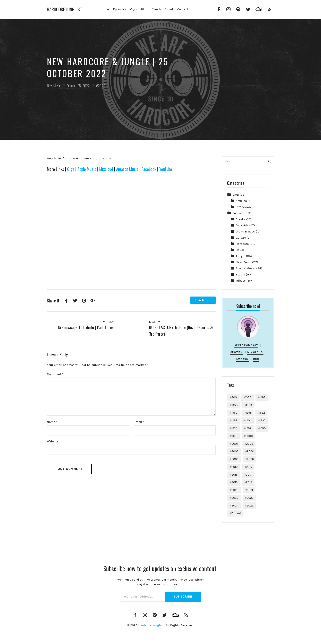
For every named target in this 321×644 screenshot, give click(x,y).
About (169, 9)
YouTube (166, 169)
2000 (249, 436)
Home (105, 9)
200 (234, 397)
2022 (102, 86)
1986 (248, 397)
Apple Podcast (246, 345)
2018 (235, 482)
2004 (250, 451)
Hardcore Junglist (64, 9)
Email (139, 422)
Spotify (236, 352)
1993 (234, 420)
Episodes (120, 9)
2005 (235, 459)
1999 (234, 436)
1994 (249, 420)
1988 (235, 405)
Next (155, 322)
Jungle (240, 256)
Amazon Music (127, 169)
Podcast (238, 213)
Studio (240, 274)
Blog (144, 9)
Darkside (242, 225)
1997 (249, 428)
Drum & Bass (245, 231)
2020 (235, 490)
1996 (234, 428)
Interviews (243, 207)
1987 (263, 397)
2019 (249, 482)
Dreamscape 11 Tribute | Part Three (86, 327)
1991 (248, 413)
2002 (250, 444)
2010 (235, 467)
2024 (235, 506)
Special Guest (246, 268)
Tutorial (236, 513)
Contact (183, 9)
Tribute (241, 281)
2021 (250, 490)
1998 (263, 428)
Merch (156, 9)
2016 (235, 475)
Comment (55, 374)
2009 (250, 459)
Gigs (134, 9)
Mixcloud (106, 169)
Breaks (241, 219)
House (240, 250)
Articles (241, 201)
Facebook (149, 169)
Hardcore (242, 244)
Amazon (242, 359)
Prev (108, 322)
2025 (250, 506)
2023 (250, 498)
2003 (235, 451)
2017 (249, 475)
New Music (54, 86)
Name (52, 422)
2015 (249, 467)
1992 (262, 413)
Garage (241, 238)
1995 (263, 420)
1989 (249, 405)
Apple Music (87, 169)
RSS (256, 359)
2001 (235, 444)
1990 (235, 413)
